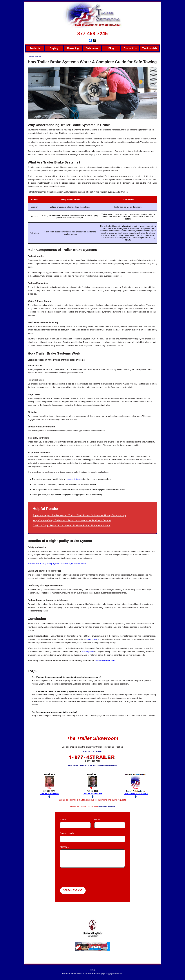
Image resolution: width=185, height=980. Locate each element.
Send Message (73, 890)
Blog (111, 48)
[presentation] (83, 878)
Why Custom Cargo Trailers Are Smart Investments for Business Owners (72, 521)
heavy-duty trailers (74, 479)
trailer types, (92, 639)
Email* (97, 820)
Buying (54, 48)
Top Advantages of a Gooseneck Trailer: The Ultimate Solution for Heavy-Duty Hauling (79, 515)
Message (64, 847)
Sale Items (92, 48)
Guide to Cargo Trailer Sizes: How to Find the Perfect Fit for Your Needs (72, 526)
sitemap (92, 970)
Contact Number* (68, 833)
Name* (63, 820)
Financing (73, 48)
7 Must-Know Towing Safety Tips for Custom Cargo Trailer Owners (57, 564)
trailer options (88, 652)
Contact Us (130, 48)
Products (35, 48)
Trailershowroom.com (105, 661)
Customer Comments (107, 806)
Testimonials (150, 48)
